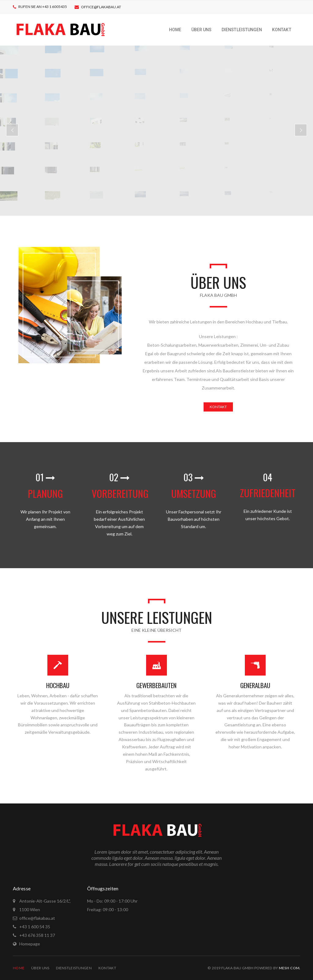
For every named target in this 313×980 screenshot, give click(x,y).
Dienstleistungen (74, 968)
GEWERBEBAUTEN (156, 685)
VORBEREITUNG (120, 493)
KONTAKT (218, 407)
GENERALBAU (255, 685)
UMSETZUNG (194, 493)
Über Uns (40, 968)
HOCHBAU (58, 685)
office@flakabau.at (101, 7)
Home (19, 968)
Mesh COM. (289, 968)
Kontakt (107, 968)
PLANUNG (45, 493)
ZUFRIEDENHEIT (268, 493)
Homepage (30, 944)
